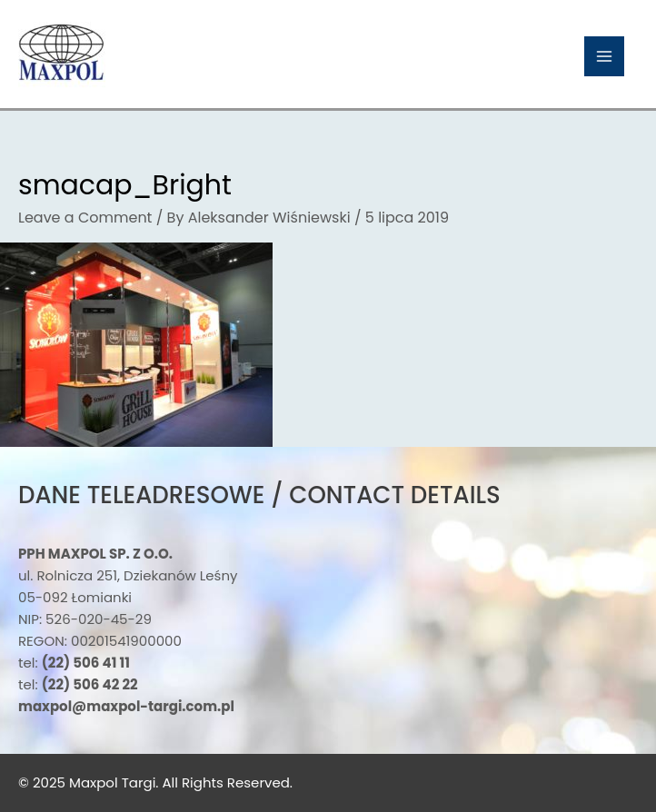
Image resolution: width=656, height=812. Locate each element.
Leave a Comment (85, 218)
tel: (74, 663)
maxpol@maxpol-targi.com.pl (126, 706)
